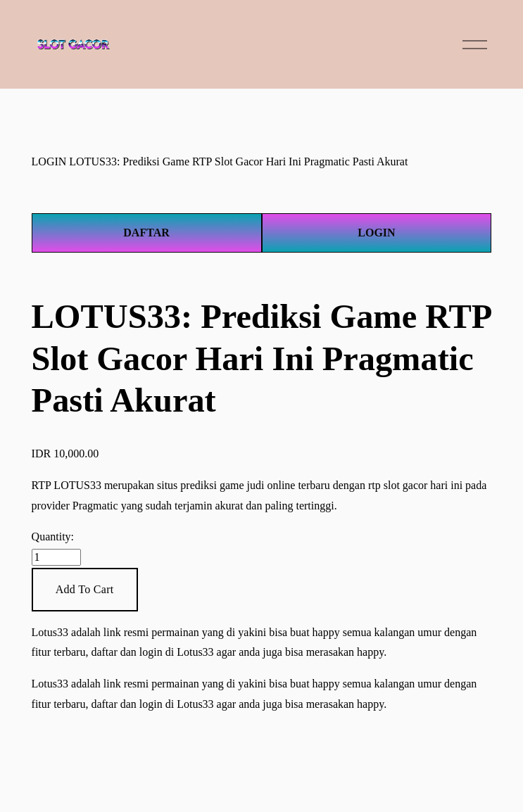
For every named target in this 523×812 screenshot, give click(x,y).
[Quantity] (56, 557)
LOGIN (49, 161)
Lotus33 (50, 632)
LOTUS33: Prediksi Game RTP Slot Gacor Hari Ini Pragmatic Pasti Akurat (238, 161)
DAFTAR (146, 233)
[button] (85, 590)
